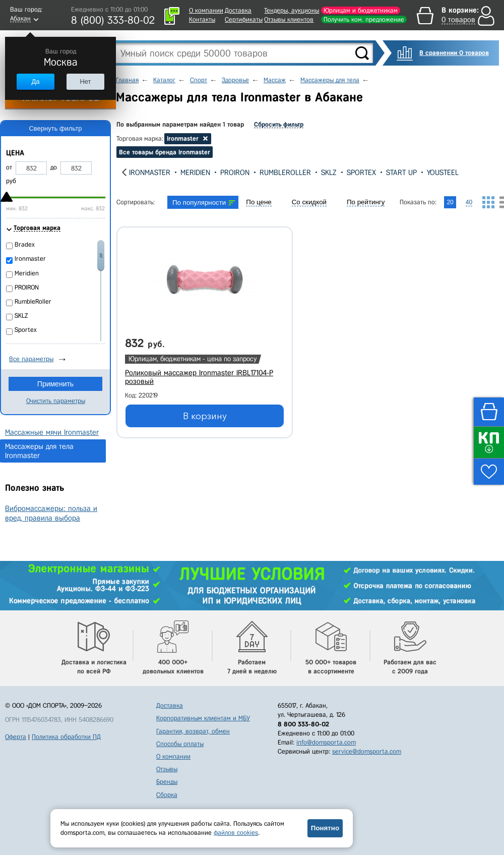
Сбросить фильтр (279, 124)
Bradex (25, 244)
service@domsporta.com (367, 751)
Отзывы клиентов (289, 19)
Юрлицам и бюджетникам (361, 10)
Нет (85, 81)
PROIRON (235, 173)
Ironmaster (150, 173)
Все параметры (31, 359)
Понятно (325, 828)
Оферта (16, 737)
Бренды (167, 782)
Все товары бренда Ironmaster (165, 152)
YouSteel (443, 173)
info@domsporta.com (326, 742)
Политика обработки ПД (66, 737)
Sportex (361, 173)
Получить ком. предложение (364, 19)
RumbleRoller (285, 173)
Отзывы (167, 769)
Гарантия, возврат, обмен (193, 731)
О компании (206, 10)
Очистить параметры (56, 401)
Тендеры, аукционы (292, 10)
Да (35, 81)
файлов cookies (236, 833)
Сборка (167, 795)
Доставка (238, 10)
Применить (55, 384)
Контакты (202, 19)
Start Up (401, 173)
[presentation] (124, 172)
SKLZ (329, 173)
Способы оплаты (180, 744)
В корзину (205, 416)
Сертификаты (244, 19)
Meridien (195, 173)
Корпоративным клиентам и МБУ (203, 718)
